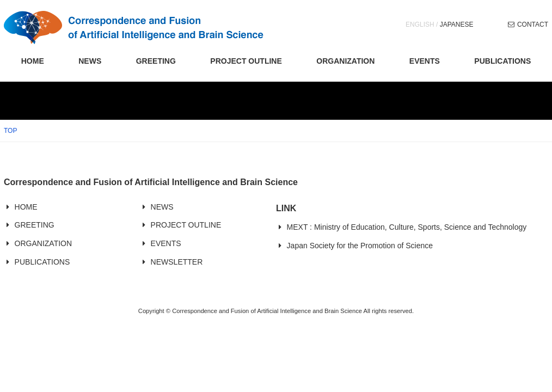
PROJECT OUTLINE (246, 61)
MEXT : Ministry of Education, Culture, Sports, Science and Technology (407, 227)
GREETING (156, 61)
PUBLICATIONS (502, 61)
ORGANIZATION (345, 61)
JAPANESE (457, 24)
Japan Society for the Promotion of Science (360, 246)
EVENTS (425, 61)
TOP (10, 131)
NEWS (90, 61)
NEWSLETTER (177, 262)
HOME (33, 61)
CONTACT (533, 24)
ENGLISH (420, 24)
